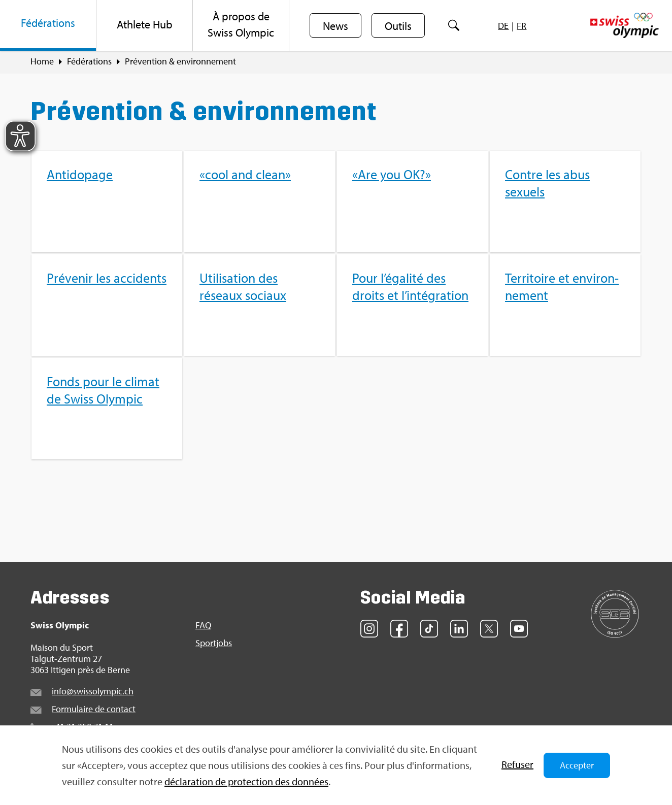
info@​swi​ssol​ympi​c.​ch (93, 691)
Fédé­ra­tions (89, 61)
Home (42, 61)
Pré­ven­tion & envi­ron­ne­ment (180, 61)
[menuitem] (48, 25)
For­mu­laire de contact (94, 709)
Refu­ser (517, 764)
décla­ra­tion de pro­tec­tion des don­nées (246, 781)
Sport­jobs (214, 643)
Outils (398, 26)
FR (522, 26)
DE (503, 26)
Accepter (577, 765)
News (335, 26)
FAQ (203, 625)
